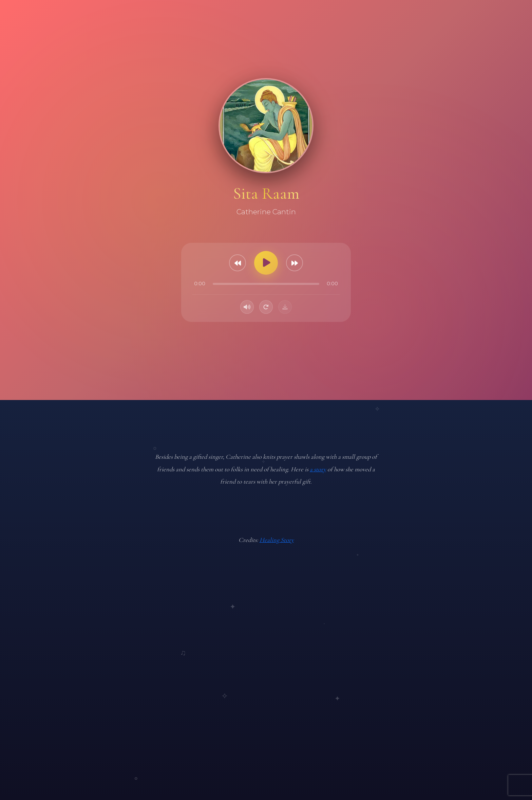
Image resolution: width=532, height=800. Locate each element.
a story (318, 469)
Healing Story (277, 540)
